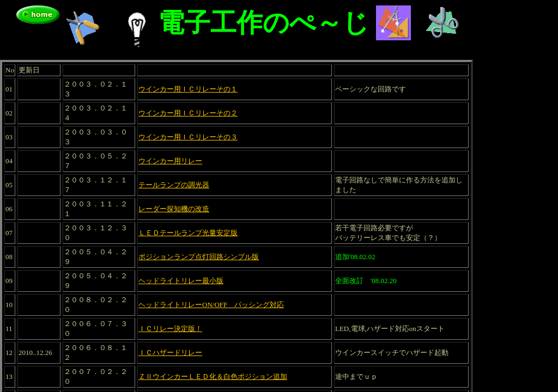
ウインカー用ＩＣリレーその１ (188, 89)
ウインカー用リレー (170, 161)
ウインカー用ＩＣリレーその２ (188, 113)
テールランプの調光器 (174, 185)
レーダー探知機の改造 (174, 209)
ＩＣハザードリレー (170, 353)
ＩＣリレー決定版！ (170, 329)
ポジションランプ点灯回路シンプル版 (199, 257)
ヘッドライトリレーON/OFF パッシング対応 (211, 305)
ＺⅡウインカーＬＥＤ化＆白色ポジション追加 (213, 376)
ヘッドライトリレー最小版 (181, 281)
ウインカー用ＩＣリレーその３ (188, 137)
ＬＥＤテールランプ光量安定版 (188, 233)
